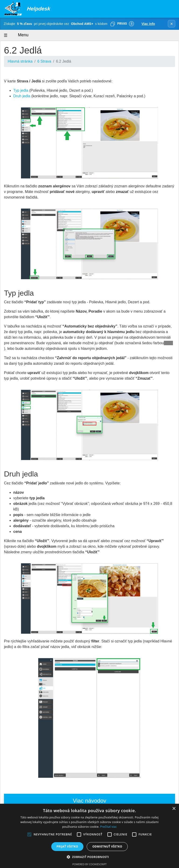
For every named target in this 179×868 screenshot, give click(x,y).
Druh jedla (22, 96)
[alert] (89, 836)
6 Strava (44, 61)
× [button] (174, 809)
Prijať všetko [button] (67, 846)
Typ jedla (21, 90)
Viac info (148, 24)
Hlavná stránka (20, 61)
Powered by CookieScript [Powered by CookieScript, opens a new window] (90, 864)
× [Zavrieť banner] (172, 24)
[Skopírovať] (113, 24)
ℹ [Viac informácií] (132, 24)
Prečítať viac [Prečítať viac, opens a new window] (108, 827)
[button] (90, 857)
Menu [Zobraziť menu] (19, 35)
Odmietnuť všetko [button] (107, 846)
